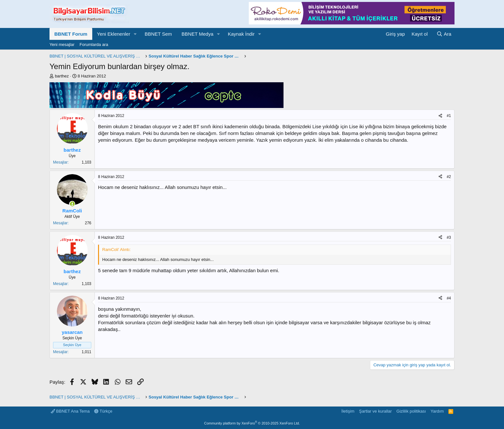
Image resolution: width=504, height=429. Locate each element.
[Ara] (444, 34)
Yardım (437, 411)
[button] (135, 34)
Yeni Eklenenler (114, 34)
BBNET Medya (198, 34)
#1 (449, 116)
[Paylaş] (440, 116)
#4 (449, 298)
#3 (449, 237)
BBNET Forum (71, 34)
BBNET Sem (158, 34)
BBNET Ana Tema (70, 411)
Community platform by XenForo (252, 423)
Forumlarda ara (94, 45)
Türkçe (103, 411)
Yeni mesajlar (62, 45)
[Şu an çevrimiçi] (72, 204)
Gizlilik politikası (411, 411)
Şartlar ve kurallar (375, 411)
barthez (62, 76)
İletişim (348, 411)
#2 (449, 177)
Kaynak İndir (241, 34)
